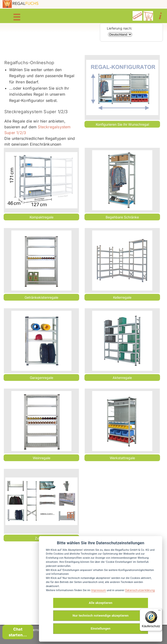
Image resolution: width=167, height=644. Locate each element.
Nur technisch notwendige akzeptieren (101, 616)
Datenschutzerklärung (140, 590)
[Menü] (159, 611)
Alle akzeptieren (101, 603)
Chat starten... (18, 632)
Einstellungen (101, 629)
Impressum (99, 590)
